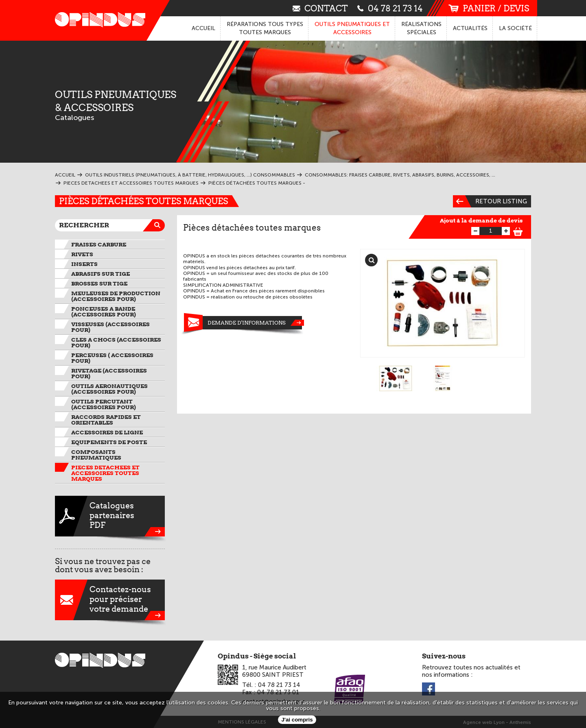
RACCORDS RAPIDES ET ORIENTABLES (106, 420)
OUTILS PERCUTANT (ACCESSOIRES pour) (104, 404)
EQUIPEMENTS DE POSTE (109, 442)
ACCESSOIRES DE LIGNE (107, 432)
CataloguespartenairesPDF (110, 516)
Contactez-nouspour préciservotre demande (110, 600)
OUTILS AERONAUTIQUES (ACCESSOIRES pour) (109, 389)
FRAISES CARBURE (99, 244)
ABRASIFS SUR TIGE (101, 274)
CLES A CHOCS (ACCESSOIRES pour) (116, 342)
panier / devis (489, 8)
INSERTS (84, 264)
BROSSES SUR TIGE (99, 283)
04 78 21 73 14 (390, 8)
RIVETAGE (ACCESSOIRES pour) (109, 373)
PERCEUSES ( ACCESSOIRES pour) (112, 358)
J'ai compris (297, 720)
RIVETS (82, 254)
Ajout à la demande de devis (481, 220)
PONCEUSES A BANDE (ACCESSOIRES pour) (104, 312)
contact (320, 8)
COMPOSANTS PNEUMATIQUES (96, 455)
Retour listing (490, 201)
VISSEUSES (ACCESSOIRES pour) (110, 327)
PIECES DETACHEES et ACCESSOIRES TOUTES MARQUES (105, 473)
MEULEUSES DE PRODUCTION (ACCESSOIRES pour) (116, 296)
